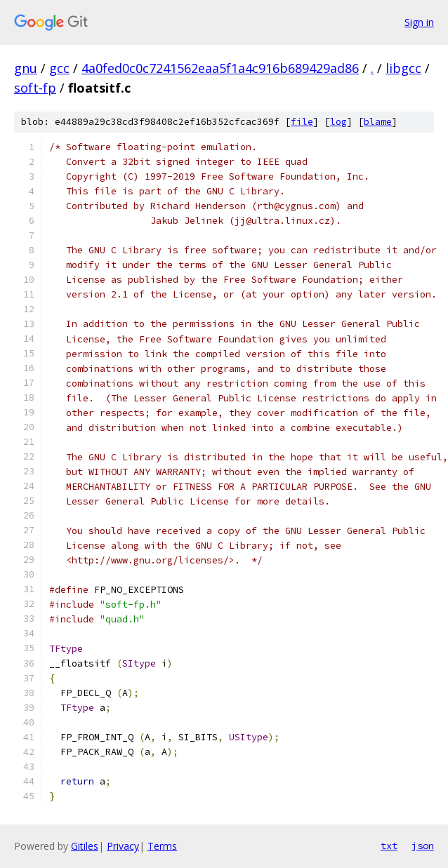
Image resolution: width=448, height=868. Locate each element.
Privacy (123, 846)
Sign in (419, 22)
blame (378, 122)
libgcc (403, 68)
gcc (59, 68)
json (423, 846)
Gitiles (85, 846)
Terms (162, 846)
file (302, 122)
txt (389, 846)
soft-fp (35, 88)
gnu (26, 68)
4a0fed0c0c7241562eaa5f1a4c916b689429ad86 (220, 68)
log (338, 122)
